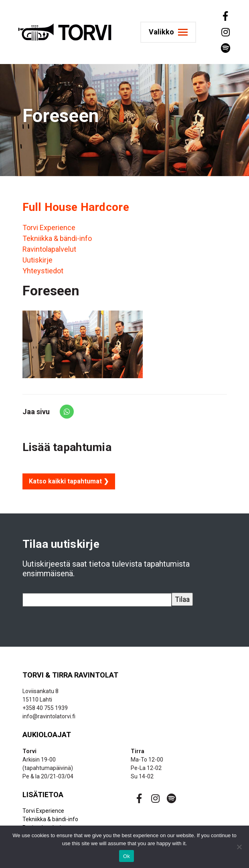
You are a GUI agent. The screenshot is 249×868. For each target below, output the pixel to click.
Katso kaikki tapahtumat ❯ (69, 481)
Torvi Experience (49, 228)
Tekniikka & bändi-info (57, 238)
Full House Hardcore (76, 207)
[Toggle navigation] (176, 32)
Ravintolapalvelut (49, 249)
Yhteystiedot (43, 271)
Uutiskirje (37, 260)
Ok (127, 856)
